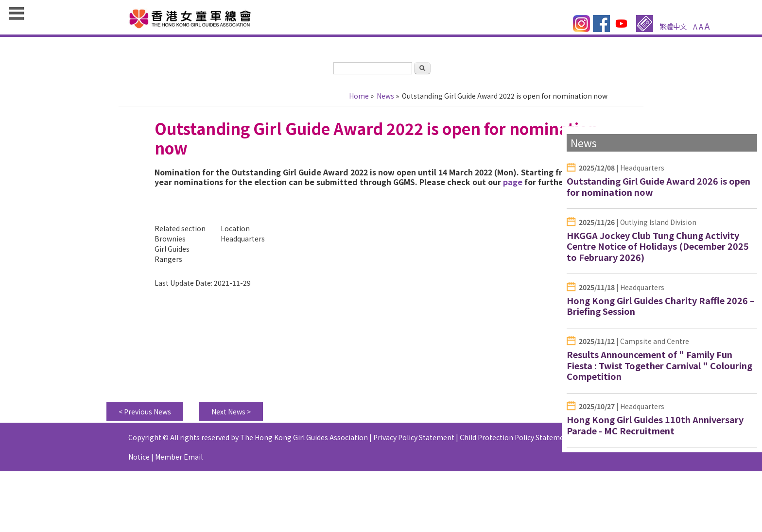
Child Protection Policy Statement (515, 437)
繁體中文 (673, 26)
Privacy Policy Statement (414, 437)
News (385, 96)
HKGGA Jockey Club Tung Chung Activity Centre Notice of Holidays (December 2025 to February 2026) (658, 246)
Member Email (179, 457)
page (513, 182)
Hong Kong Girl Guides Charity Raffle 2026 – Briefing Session (661, 306)
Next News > (231, 412)
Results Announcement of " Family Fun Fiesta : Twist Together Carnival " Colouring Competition (659, 365)
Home (359, 96)
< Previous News (145, 412)
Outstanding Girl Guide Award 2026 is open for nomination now (658, 186)
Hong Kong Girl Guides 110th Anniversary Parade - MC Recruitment (655, 425)
